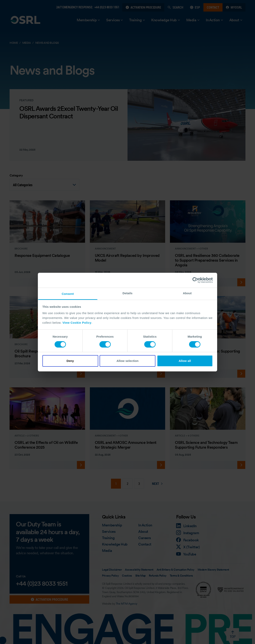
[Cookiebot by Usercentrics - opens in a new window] (195, 280)
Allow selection (128, 361)
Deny (70, 361)
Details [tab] (127, 293)
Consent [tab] (68, 294)
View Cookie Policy (77, 322)
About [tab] (187, 293)
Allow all (185, 361)
